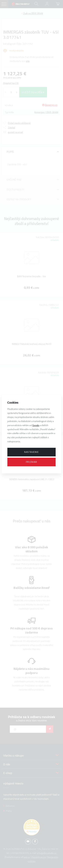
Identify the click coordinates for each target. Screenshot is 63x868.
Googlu (36, 425)
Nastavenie (31, 452)
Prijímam (31, 462)
